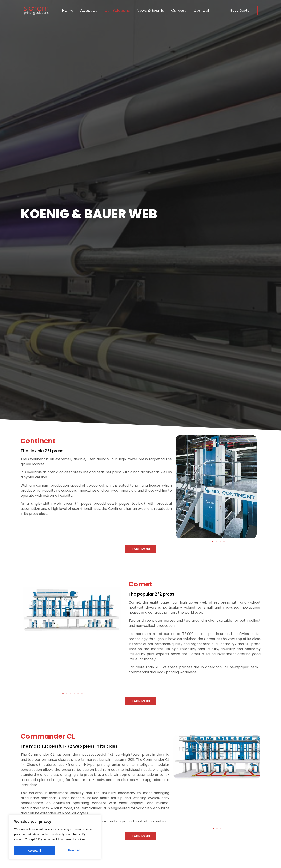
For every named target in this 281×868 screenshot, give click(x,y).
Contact (201, 10)
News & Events (150, 10)
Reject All (34, 851)
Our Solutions (117, 10)
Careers (179, 10)
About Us (89, 10)
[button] (213, 542)
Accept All (75, 851)
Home (68, 10)
